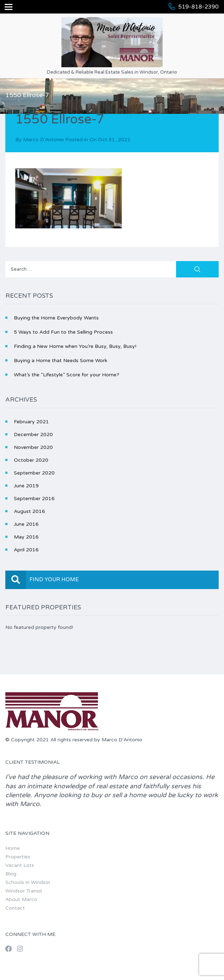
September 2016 (34, 499)
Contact (15, 908)
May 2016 (26, 537)
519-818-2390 (198, 7)
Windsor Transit (24, 891)
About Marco (21, 899)
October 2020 (31, 460)
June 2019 (26, 486)
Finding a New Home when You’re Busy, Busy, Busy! (75, 346)
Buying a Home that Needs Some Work (61, 361)
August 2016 (29, 511)
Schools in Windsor (28, 882)
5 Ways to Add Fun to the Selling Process (63, 332)
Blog (11, 874)
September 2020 (34, 473)
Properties (18, 857)
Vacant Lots (20, 865)
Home (13, 848)
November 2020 (33, 447)
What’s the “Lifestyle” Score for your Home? (67, 375)
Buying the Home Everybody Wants (56, 318)
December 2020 (33, 435)
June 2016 (26, 524)
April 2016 (26, 550)
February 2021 (31, 422)
